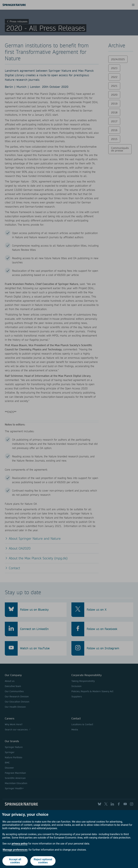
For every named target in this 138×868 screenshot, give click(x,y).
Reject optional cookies (43, 861)
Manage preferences (15, 850)
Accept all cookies (15, 861)
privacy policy (20, 844)
